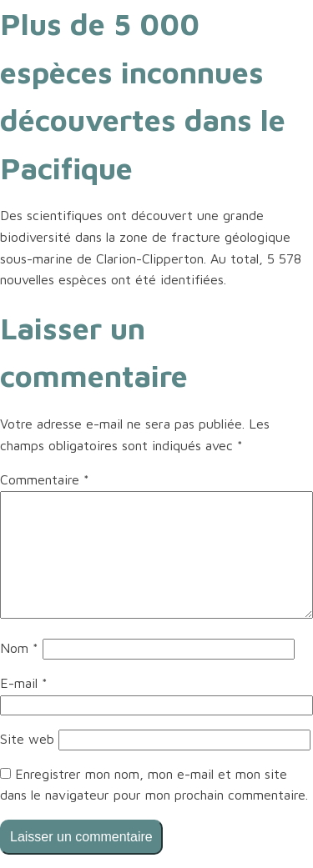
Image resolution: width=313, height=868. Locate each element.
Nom (19, 648)
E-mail (24, 683)
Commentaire (45, 479)
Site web (27, 739)
